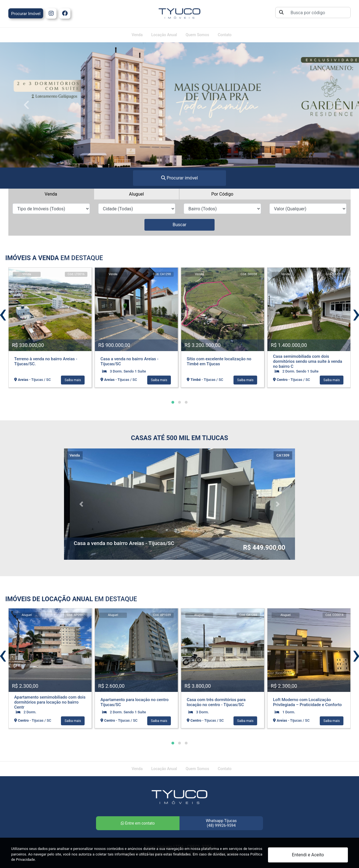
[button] (173, 402)
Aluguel (137, 194)
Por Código (222, 194)
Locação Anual (164, 35)
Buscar (179, 225)
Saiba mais (73, 380)
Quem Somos (197, 35)
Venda (137, 35)
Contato (225, 35)
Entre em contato (138, 823)
